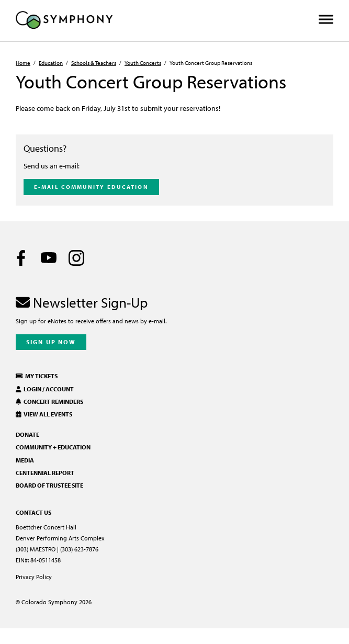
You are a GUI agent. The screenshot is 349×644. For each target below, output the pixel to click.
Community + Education (53, 447)
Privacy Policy (34, 577)
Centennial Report (45, 473)
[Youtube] (49, 258)
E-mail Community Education (91, 187)
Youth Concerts (143, 63)
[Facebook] (21, 258)
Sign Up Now (51, 342)
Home (23, 63)
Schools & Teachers (94, 63)
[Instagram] (76, 258)
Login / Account (45, 389)
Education (51, 63)
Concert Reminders (49, 402)
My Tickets (37, 376)
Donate (27, 434)
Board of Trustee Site (49, 485)
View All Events (44, 414)
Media (25, 460)
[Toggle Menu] (326, 20)
